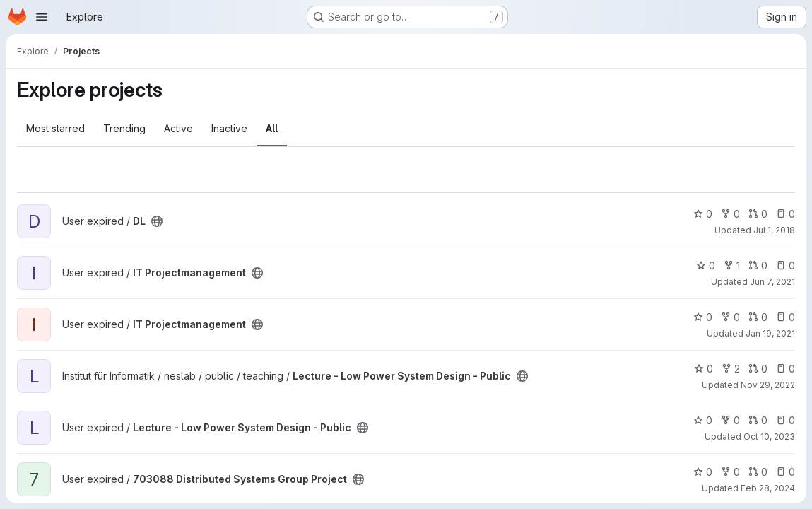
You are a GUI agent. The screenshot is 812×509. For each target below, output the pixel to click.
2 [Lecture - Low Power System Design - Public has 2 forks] (731, 369)
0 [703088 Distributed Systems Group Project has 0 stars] (703, 472)
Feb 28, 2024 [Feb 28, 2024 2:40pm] (768, 488)
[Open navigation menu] (42, 17)
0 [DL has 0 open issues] (785, 214)
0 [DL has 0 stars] (703, 214)
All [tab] (272, 128)
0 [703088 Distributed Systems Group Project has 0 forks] (730, 472)
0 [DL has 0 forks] (730, 214)
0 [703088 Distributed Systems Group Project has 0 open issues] (785, 472)
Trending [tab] (124, 128)
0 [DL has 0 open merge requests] (758, 214)
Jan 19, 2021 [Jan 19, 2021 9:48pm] (770, 333)
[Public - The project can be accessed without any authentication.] (157, 221)
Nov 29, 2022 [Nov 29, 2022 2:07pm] (768, 385)
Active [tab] (178, 128)
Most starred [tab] (55, 128)
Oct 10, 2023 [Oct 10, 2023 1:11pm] (769, 437)
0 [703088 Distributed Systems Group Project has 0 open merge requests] (758, 472)
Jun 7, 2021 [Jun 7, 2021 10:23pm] (772, 282)
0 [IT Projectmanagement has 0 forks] (730, 317)
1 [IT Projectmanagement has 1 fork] (732, 265)
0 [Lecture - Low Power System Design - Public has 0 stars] (704, 369)
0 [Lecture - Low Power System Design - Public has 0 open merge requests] (758, 369)
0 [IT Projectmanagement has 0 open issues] (785, 265)
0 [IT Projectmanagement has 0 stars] (706, 265)
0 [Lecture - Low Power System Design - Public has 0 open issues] (785, 369)
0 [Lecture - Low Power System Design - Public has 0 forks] (730, 420)
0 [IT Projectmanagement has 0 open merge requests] (758, 265)
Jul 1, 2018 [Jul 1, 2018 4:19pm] (774, 230)
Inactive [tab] (229, 128)
